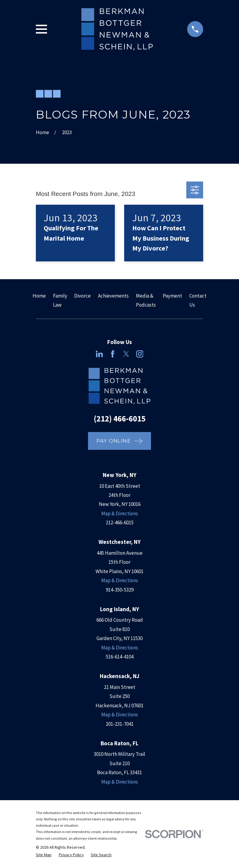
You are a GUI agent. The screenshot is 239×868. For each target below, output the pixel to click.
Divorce (82, 296)
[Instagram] (140, 354)
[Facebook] (113, 354)
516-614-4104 (120, 657)
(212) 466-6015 (120, 418)
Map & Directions (120, 513)
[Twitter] (126, 354)
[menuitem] (44, 855)
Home (39, 296)
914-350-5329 (120, 590)
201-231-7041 (120, 724)
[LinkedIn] (99, 354)
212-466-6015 (120, 522)
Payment (172, 296)
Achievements (113, 296)
